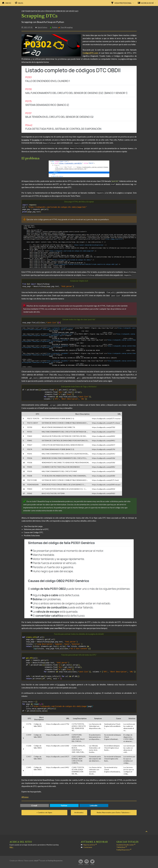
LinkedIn (94, 804)
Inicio (8, 3)
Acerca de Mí (147, 3)
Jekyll (36, 860)
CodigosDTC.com (90, 53)
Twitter (64, 804)
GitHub (87, 863)
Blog (21, 3)
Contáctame (88, 846)
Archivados (79, 811)
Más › (12, 846)
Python (55, 27)
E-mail (34, 804)
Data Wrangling (67, 27)
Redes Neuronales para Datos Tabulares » (114, 811)
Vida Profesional (123, 3)
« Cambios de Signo (44, 811)
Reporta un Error (89, 844)
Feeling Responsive (123, 849)
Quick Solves (42, 27)
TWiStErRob (121, 846)
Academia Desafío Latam (125, 844)
